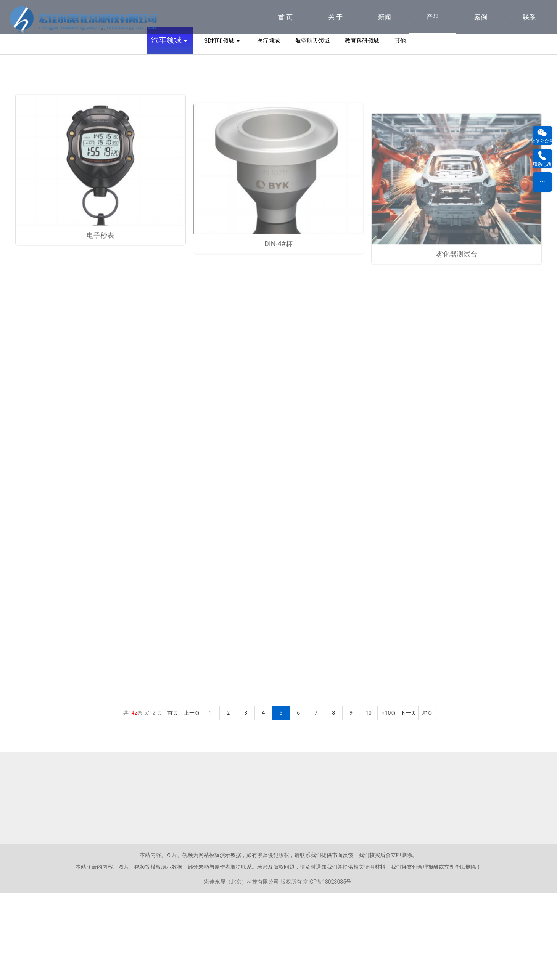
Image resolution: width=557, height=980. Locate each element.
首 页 (285, 17)
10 (369, 800)
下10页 (388, 800)
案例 (481, 17)
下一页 (408, 800)
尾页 (427, 800)
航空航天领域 (312, 128)
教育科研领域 (362, 128)
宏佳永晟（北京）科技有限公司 (241, 969)
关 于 (335, 17)
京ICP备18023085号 (327, 969)
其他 (400, 128)
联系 (529, 17)
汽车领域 (170, 128)
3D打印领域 (223, 128)
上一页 (192, 800)
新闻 (385, 17)
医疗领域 (269, 128)
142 (133, 800)
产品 (433, 17)
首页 (173, 800)
